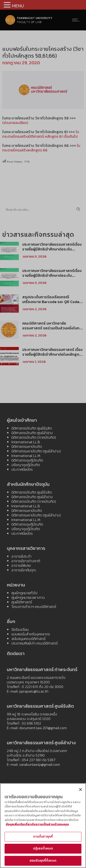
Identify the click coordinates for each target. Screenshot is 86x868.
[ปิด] (80, 792)
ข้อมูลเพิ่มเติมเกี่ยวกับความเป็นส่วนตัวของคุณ (37, 826)
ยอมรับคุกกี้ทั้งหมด (43, 863)
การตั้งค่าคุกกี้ (43, 839)
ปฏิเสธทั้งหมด (43, 851)
